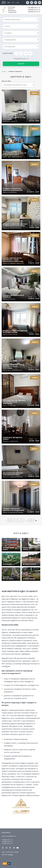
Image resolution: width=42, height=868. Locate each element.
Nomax (11, 855)
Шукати (21, 64)
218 (29, 520)
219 (33, 520)
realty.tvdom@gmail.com (9, 836)
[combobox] (21, 26)
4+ (30, 53)
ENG (18, 3)
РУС (13, 3)
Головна (4, 71)
